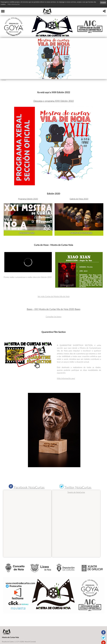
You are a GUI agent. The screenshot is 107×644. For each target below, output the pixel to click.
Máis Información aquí (66, 378)
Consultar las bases (54, 317)
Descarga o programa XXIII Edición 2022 (54, 101)
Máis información (14, 4)
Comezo (4, 80)
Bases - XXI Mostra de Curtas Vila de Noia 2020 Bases (53, 309)
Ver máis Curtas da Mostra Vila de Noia (54, 296)
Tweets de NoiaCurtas (76, 492)
